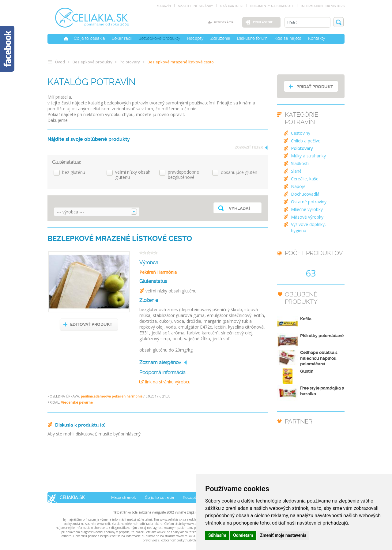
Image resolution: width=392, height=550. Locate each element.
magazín (164, 6)
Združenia (220, 38)
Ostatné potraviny (309, 202)
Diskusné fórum (252, 38)
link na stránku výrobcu (165, 382)
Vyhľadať (240, 208)
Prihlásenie (263, 22)
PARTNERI (299, 421)
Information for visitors (323, 6)
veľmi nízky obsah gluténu (133, 175)
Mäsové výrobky (307, 217)
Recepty (195, 38)
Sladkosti (300, 163)
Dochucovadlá (305, 194)
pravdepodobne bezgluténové (183, 175)
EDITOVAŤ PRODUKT (91, 324)
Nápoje (298, 186)
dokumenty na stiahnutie (272, 6)
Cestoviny (301, 133)
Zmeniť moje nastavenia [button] (283, 535)
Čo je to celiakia (89, 38)
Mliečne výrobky (307, 209)
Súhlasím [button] (217, 535)
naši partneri (232, 6)
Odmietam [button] (243, 535)
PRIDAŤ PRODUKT (315, 87)
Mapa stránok (124, 497)
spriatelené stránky (196, 6)
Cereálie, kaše (305, 179)
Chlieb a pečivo (306, 141)
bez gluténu (74, 173)
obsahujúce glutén (239, 173)
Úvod (60, 62)
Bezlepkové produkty (159, 38)
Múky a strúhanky (308, 156)
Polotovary (130, 62)
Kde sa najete (288, 38)
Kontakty (317, 38)
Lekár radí (122, 38)
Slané (296, 171)
